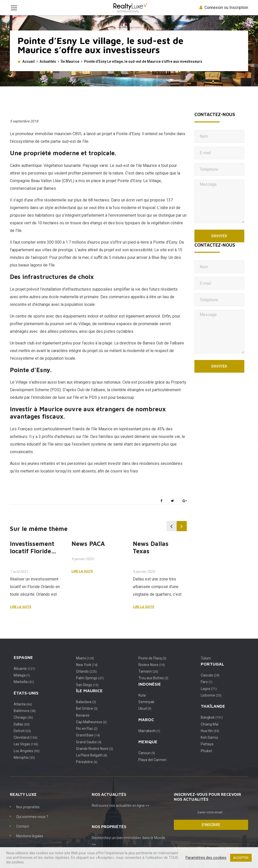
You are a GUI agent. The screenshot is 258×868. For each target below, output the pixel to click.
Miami (85, 666)
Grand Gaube (89, 750)
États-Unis (26, 701)
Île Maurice (70, 69)
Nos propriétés (28, 815)
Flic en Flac (87, 736)
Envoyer (219, 244)
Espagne (23, 665)
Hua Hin (210, 738)
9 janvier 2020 (82, 566)
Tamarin (148, 679)
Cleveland (26, 745)
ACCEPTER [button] (241, 858)
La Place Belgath (92, 763)
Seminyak (146, 709)
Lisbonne (211, 703)
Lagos (209, 696)
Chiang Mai (210, 732)
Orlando (86, 679)
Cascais (210, 683)
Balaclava (86, 709)
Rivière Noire (152, 672)
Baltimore (25, 718)
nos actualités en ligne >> (129, 813)
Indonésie (150, 692)
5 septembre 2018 (24, 129)
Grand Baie (88, 743)
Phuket (206, 759)
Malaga (22, 683)
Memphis (24, 765)
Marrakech (149, 738)
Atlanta (23, 712)
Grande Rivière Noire (95, 756)
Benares (83, 723)
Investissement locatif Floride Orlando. (32, 559)
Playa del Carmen (152, 767)
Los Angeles (27, 759)
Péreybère (87, 769)
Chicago (23, 725)
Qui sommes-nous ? (32, 824)
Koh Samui (209, 745)
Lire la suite (21, 614)
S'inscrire (211, 832)
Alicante (24, 676)
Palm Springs (90, 686)
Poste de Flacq (152, 666)
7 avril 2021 (19, 579)
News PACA (88, 551)
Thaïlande (213, 714)
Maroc (146, 727)
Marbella (24, 689)
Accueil (29, 69)
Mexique (148, 749)
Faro (207, 689)
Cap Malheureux (91, 730)
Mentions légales (30, 844)
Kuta (142, 703)
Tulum (206, 666)
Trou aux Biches (153, 686)
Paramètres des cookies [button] (206, 858)
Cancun (147, 761)
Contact (23, 834)
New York (87, 672)
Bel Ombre (87, 716)
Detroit (22, 738)
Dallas (22, 732)
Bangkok (212, 725)
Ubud (145, 716)
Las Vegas (26, 752)
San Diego (87, 692)
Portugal (212, 672)
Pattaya (207, 752)
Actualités (48, 69)
